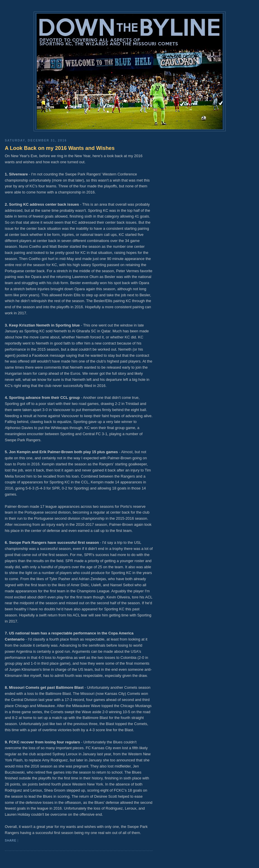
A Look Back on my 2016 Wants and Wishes (60, 148)
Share (11, 841)
